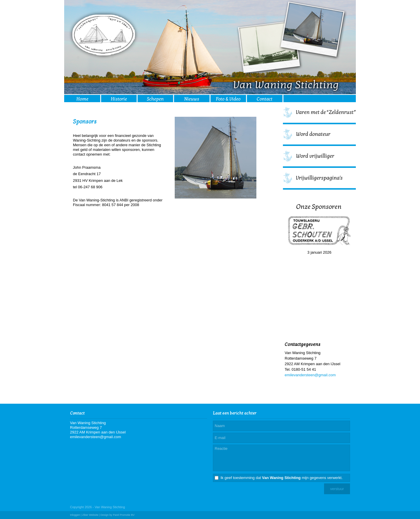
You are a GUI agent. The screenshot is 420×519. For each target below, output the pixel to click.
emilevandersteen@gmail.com (310, 375)
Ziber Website (90, 515)
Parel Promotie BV (124, 515)
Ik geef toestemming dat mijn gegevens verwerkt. (282, 478)
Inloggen (75, 515)
